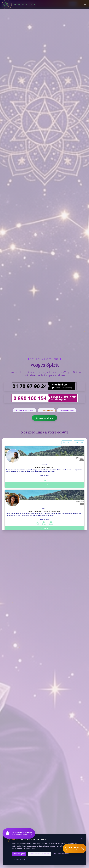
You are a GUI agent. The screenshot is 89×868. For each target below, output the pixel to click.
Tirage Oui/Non (47, 410)
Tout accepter (19, 854)
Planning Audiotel (67, 410)
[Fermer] (81, 839)
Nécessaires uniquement (39, 854)
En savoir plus (19, 859)
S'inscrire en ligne (44, 418)
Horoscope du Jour (24, 410)
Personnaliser (61, 854)
